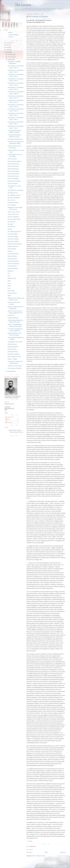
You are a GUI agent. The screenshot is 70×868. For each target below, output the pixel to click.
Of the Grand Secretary (13, 174)
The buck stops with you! (14, 212)
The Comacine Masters (13, 241)
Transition (10, 251)
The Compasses (11, 222)
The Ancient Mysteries (13, 254)
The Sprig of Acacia (12, 193)
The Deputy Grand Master (14, 181)
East (9, 273)
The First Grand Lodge (13, 264)
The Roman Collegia (13, 236)
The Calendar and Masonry (14, 231)
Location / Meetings (13, 35)
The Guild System (12, 266)
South (9, 283)
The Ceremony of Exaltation (38, 17)
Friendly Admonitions (13, 318)
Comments (9, 422)
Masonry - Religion (12, 359)
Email (6, 413)
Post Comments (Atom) (39, 856)
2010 (8, 47)
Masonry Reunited (12, 256)
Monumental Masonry (13, 347)
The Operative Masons (13, 261)
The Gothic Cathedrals (13, 239)
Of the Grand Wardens (13, 179)
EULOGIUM (11, 315)
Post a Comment (30, 849)
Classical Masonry (12, 349)
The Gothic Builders (13, 234)
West (9, 276)
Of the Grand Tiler (12, 159)
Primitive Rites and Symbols (15, 244)
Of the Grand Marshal (13, 166)
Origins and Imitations (13, 246)
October (10, 59)
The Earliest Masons (13, 352)
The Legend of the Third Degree (16, 190)
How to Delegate (12, 205)
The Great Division (12, 259)
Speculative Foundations (14, 354)
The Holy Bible (11, 227)
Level (9, 288)
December (11, 54)
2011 (8, 45)
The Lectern (23, 5)
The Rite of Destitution (13, 217)
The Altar (10, 229)
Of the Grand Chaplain (13, 171)
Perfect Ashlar (11, 291)
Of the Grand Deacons (13, 169)
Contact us (11, 37)
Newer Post (29, 852)
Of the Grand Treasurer (13, 176)
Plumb (9, 286)
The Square (10, 224)
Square (9, 296)
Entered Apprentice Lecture (14, 356)
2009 (8, 50)
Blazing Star (11, 271)
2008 (8, 52)
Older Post (63, 852)
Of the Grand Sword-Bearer (14, 161)
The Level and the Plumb (14, 219)
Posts (8, 419)
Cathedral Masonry (12, 344)
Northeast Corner (12, 278)
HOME (10, 33)
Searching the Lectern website (15, 342)
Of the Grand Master (13, 183)
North (9, 281)
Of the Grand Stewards (13, 164)
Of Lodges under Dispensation (15, 139)
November (11, 57)
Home (46, 852)
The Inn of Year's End (13, 214)
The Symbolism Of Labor (14, 195)
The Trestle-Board (12, 293)
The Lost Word (11, 200)
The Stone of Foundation (14, 198)
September (11, 371)
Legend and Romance (13, 268)
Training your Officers (13, 203)
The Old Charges (12, 249)
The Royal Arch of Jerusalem (15, 366)
